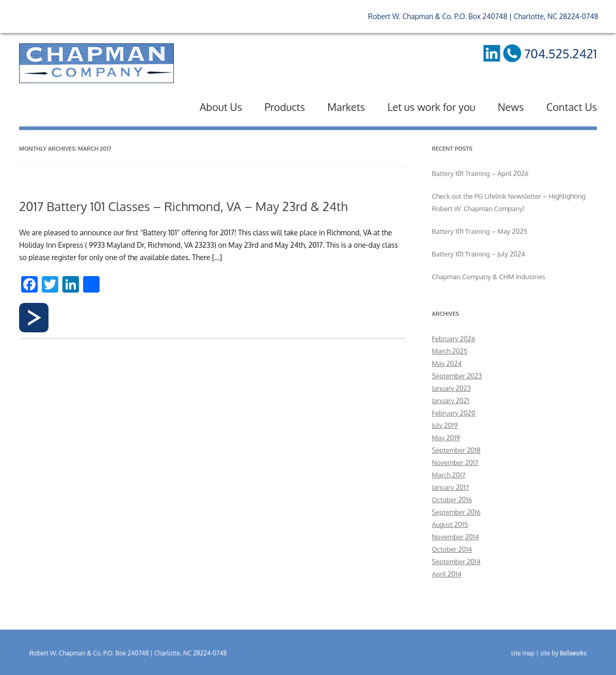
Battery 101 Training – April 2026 (480, 173)
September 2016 (456, 512)
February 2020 (453, 413)
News (511, 107)
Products (285, 107)
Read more (34, 318)
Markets (346, 107)
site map (523, 653)
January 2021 (450, 400)
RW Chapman (96, 63)
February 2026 (453, 339)
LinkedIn (491, 53)
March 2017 (449, 475)
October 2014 (452, 549)
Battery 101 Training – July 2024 (479, 254)
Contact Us (572, 107)
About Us (221, 107)
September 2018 (456, 450)
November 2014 (455, 537)
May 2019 (446, 438)
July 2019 (445, 425)
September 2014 (456, 561)
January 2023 (451, 388)
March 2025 (450, 351)
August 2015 (450, 524)
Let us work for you (431, 107)
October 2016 (452, 500)
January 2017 (450, 487)
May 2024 (447, 363)
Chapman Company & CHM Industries (489, 277)
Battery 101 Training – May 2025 (480, 231)
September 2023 (457, 376)
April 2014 (447, 574)
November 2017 (455, 462)
